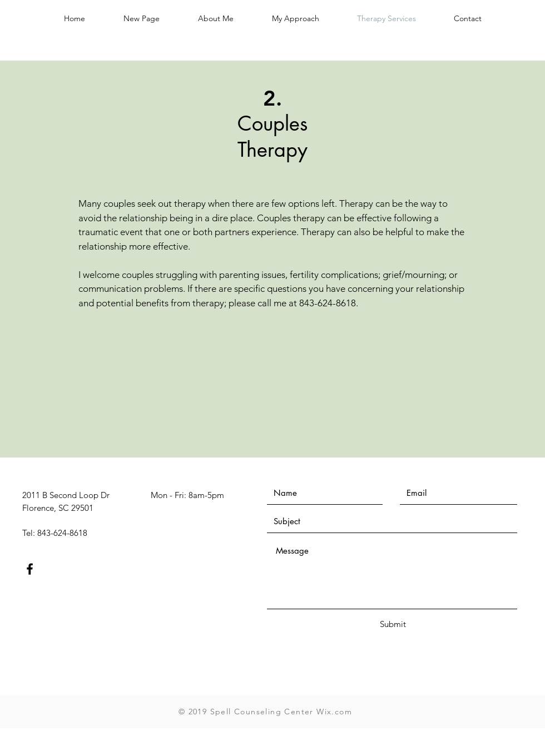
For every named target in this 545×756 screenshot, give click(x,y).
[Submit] (393, 624)
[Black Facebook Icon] (30, 569)
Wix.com (334, 712)
